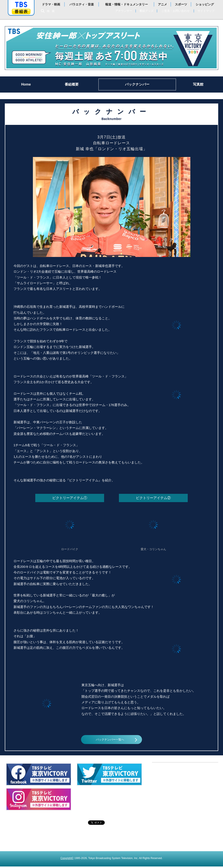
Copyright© (67, 860)
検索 (52, 11)
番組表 (21, 11)
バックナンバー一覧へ (110, 740)
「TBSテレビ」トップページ (21, 5)
